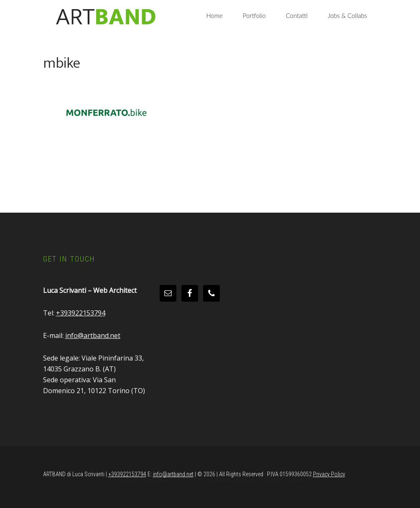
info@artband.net (93, 335)
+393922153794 (81, 313)
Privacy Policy (329, 474)
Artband (106, 17)
